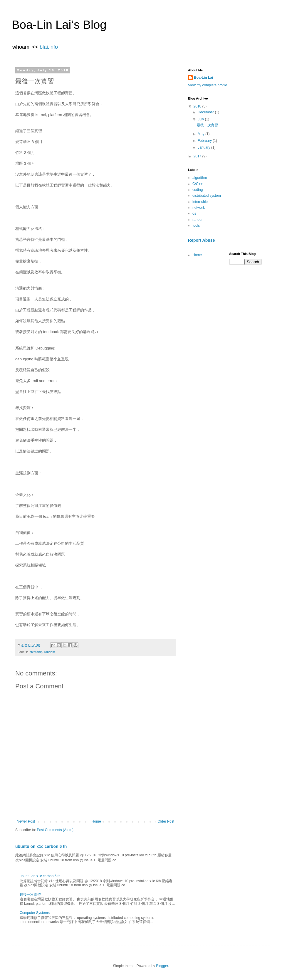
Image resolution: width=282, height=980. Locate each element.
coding (198, 190)
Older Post (166, 821)
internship (36, 652)
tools (196, 226)
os (194, 214)
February (205, 141)
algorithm (200, 178)
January (204, 147)
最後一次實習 (30, 895)
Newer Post (26, 821)
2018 (198, 106)
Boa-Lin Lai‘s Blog (59, 25)
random (50, 652)
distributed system (207, 196)
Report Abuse (201, 240)
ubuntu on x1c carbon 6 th (41, 846)
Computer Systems (35, 913)
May (202, 134)
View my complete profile (208, 85)
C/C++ (198, 184)
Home (96, 821)
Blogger (162, 966)
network (199, 208)
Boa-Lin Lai (203, 78)
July (201, 119)
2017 (198, 156)
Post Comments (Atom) (55, 830)
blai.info (49, 47)
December (206, 112)
